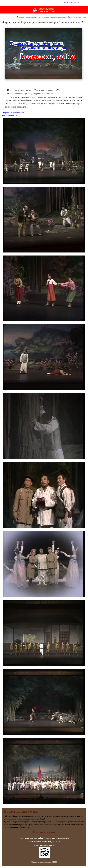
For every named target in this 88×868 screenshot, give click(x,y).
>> (80, 22)
